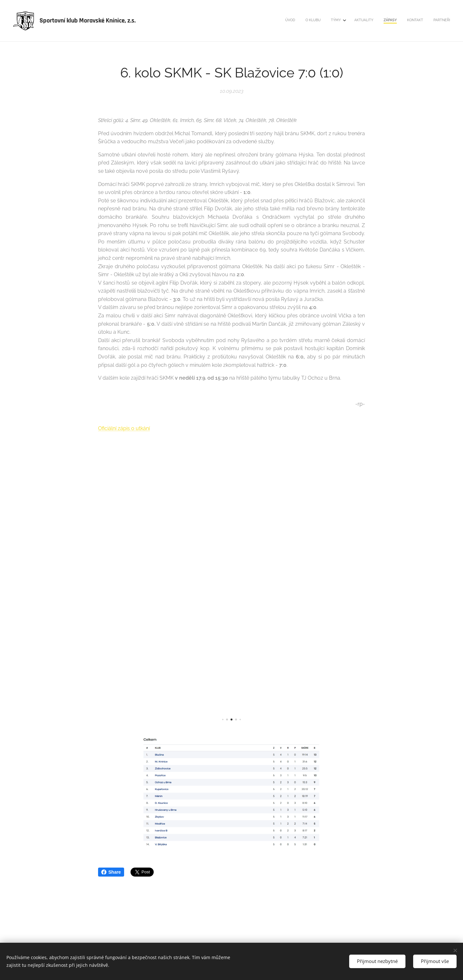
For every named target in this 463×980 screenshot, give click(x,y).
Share (111, 872)
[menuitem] (387, 21)
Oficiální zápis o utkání (124, 428)
